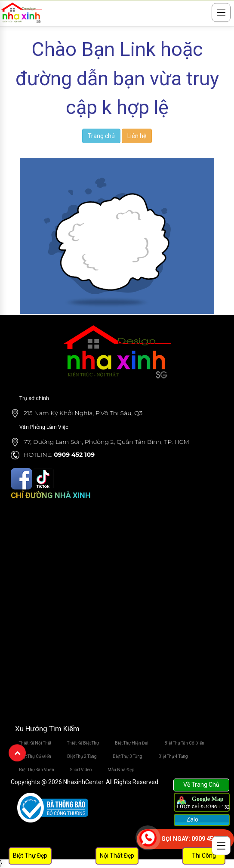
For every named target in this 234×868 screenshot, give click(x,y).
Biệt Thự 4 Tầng (173, 756)
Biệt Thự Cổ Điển (35, 756)
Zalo (192, 819)
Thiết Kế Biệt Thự (83, 743)
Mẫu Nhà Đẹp (121, 770)
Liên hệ (137, 136)
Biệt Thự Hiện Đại (132, 743)
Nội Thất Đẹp (117, 856)
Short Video (81, 770)
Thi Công (204, 856)
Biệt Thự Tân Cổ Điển (184, 743)
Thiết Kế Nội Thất (35, 743)
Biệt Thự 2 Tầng (82, 756)
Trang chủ (101, 136)
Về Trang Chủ (201, 785)
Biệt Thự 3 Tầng (128, 756)
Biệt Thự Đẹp (30, 856)
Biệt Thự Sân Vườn (37, 770)
